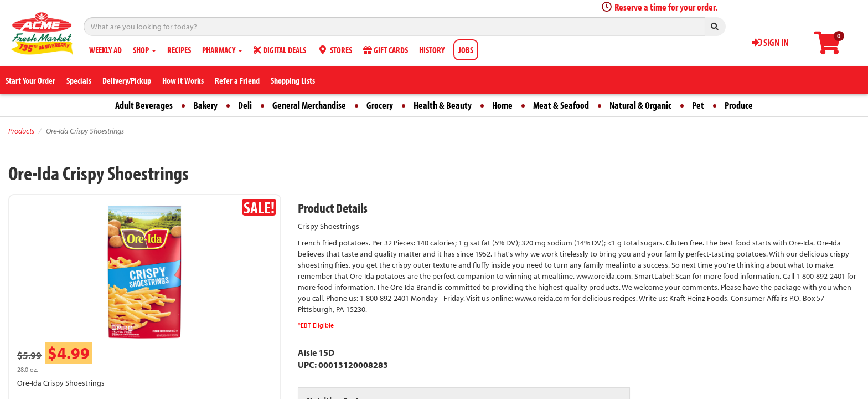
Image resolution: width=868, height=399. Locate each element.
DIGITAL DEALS (280, 50)
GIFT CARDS (386, 50)
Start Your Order (30, 80)
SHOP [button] (144, 50)
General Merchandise (309, 105)
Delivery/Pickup (127, 80)
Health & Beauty (443, 105)
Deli (245, 105)
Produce (739, 105)
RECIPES (179, 50)
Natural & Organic (640, 105)
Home (502, 105)
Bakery (205, 105)
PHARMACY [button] (222, 50)
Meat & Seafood (561, 105)
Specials (79, 80)
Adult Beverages (144, 105)
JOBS (466, 50)
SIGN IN (770, 42)
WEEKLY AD (105, 50)
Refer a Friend (237, 80)
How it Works (183, 80)
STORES (335, 50)
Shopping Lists (293, 80)
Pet (698, 105)
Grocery (380, 105)
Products (21, 131)
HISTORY (432, 50)
